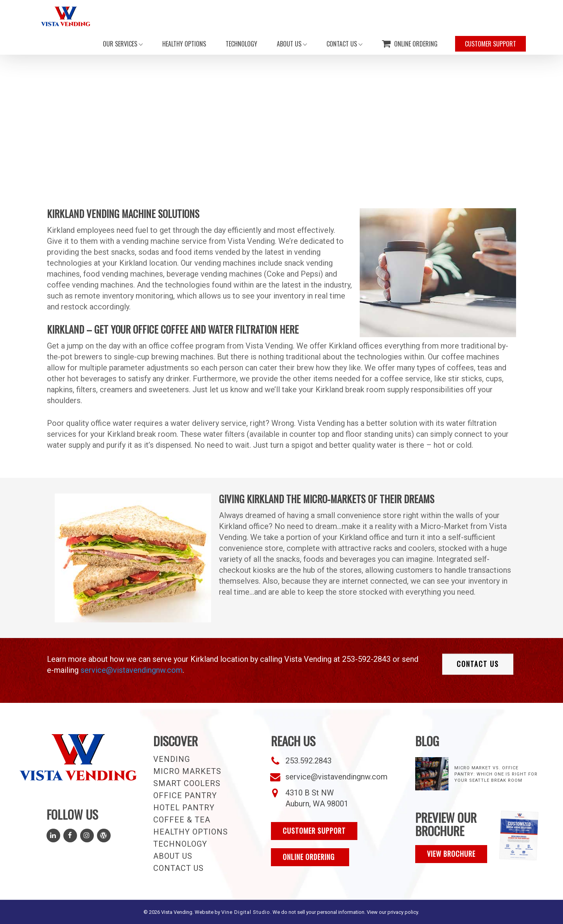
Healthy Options (191, 832)
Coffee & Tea (182, 820)
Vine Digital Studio (246, 912)
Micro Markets (187, 771)
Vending (172, 759)
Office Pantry (185, 795)
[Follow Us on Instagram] (87, 836)
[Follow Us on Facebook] (70, 836)
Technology (180, 844)
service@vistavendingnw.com (132, 670)
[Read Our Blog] (104, 836)
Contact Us (178, 868)
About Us (173, 856)
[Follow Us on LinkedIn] (53, 836)
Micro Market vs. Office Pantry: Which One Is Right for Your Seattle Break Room (496, 774)
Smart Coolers (187, 783)
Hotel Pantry (184, 808)
